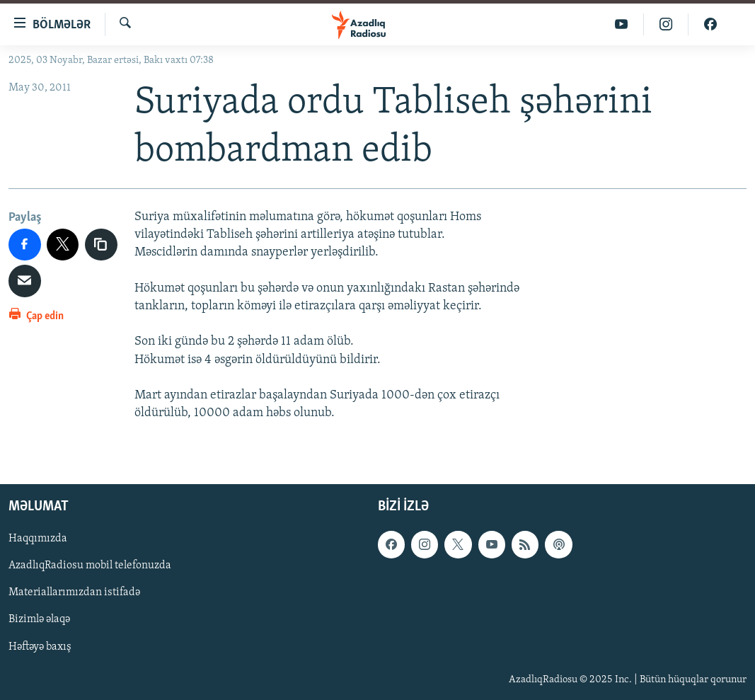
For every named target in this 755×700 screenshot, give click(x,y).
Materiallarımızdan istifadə (74, 593)
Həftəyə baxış (40, 647)
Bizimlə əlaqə (39, 620)
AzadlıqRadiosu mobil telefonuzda (90, 566)
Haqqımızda (38, 539)
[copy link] (101, 245)
